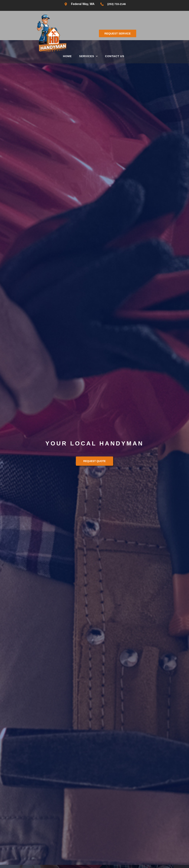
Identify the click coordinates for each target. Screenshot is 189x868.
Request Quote (94, 461)
